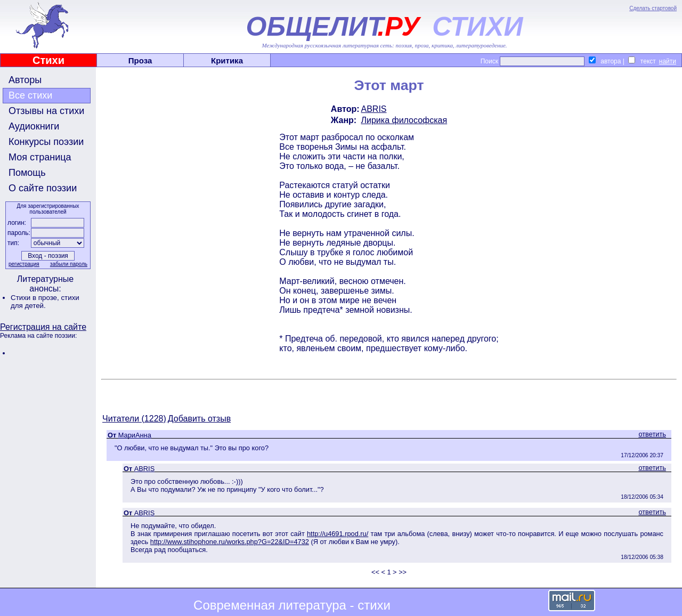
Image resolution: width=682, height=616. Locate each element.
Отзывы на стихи (46, 111)
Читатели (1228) (134, 419)
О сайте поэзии (43, 188)
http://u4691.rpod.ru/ (338, 534)
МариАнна (135, 435)
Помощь (27, 173)
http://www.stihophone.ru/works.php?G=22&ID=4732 (230, 542)
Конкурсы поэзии (46, 142)
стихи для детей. (45, 302)
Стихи (48, 60)
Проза (140, 60)
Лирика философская (404, 120)
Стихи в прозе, (36, 298)
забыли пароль (69, 264)
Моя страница (40, 157)
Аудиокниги (34, 126)
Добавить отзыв (199, 419)
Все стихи (30, 95)
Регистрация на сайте (43, 327)
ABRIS (374, 109)
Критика (227, 60)
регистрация (24, 264)
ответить (652, 434)
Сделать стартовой (653, 8)
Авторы (25, 80)
